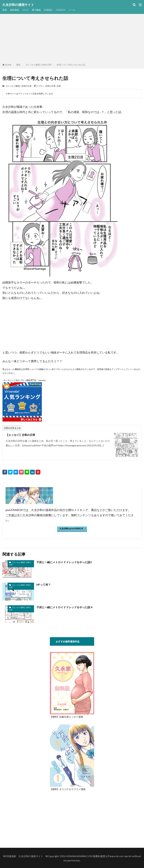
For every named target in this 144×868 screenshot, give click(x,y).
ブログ (27, 10)
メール (75, 10)
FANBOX (64, 10)
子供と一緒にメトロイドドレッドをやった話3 (66, 562)
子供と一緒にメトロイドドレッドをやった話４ (66, 607)
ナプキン (40, 86)
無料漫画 (15, 10)
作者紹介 (51, 10)
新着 (5, 10)
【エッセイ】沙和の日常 (21, 435)
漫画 (18, 65)
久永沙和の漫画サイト (18, 5)
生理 (59, 86)
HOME (8, 65)
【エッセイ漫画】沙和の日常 (38, 65)
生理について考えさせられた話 (71, 65)
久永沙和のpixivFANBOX (71, 529)
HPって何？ (44, 585)
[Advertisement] (72, 39)
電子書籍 (38, 10)
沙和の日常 (50, 86)
